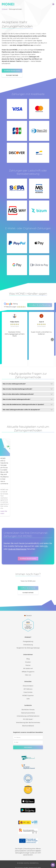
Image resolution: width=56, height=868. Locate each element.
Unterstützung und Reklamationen (28, 716)
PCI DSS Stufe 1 (28, 719)
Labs (28, 699)
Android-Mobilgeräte (17, 549)
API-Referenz (28, 689)
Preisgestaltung (28, 641)
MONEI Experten (28, 696)
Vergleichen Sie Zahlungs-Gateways (28, 648)
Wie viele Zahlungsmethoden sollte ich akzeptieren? (28, 410)
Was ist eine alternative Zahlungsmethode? (28, 394)
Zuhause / (5, 9)
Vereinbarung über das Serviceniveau (28, 723)
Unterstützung (28, 645)
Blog (28, 659)
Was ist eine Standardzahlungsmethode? (28, 389)
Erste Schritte (28, 692)
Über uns (28, 675)
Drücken (28, 662)
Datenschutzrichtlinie (28, 713)
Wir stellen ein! (28, 668)
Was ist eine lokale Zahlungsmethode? (28, 399)
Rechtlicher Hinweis (28, 710)
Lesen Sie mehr (7, 512)
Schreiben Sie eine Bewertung (40, 305)
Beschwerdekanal (28, 726)
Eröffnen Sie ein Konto (12, 71)
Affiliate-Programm (28, 672)
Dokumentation (28, 686)
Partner (28, 665)
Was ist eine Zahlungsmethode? (28, 384)
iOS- (46, 546)
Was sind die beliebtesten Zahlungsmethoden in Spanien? (28, 404)
